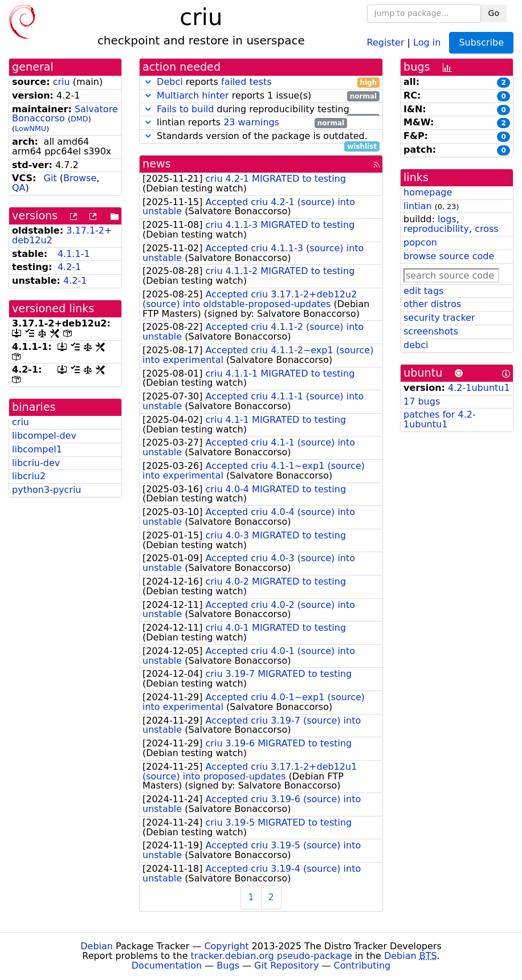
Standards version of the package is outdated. (261, 136)
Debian (97, 946)
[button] (148, 82)
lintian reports (245, 123)
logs (447, 219)
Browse (80, 178)
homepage (428, 192)
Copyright (226, 946)
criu (62, 82)
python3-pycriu (47, 490)
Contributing (362, 965)
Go (494, 13)
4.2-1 (69, 267)
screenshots (431, 331)
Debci (170, 82)
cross (486, 229)
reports (261, 82)
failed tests (246, 82)
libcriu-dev (36, 463)
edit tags (423, 291)
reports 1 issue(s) (261, 96)
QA (19, 188)
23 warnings (251, 122)
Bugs (228, 965)
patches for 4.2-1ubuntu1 (440, 419)
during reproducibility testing (261, 110)
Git (50, 178)
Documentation (167, 965)
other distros (432, 304)
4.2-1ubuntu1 (479, 388)
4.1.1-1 (74, 254)
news (157, 164)
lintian (418, 206)
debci (416, 345)
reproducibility (436, 229)
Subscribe (481, 42)
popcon (420, 242)
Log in (427, 42)
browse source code (449, 256)
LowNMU (30, 128)
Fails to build (185, 109)
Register (386, 42)
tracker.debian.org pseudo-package (272, 956)
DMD (79, 119)
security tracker (439, 318)
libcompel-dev (44, 436)
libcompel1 (37, 449)
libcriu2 (29, 476)
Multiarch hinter (193, 95)
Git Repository (286, 965)
